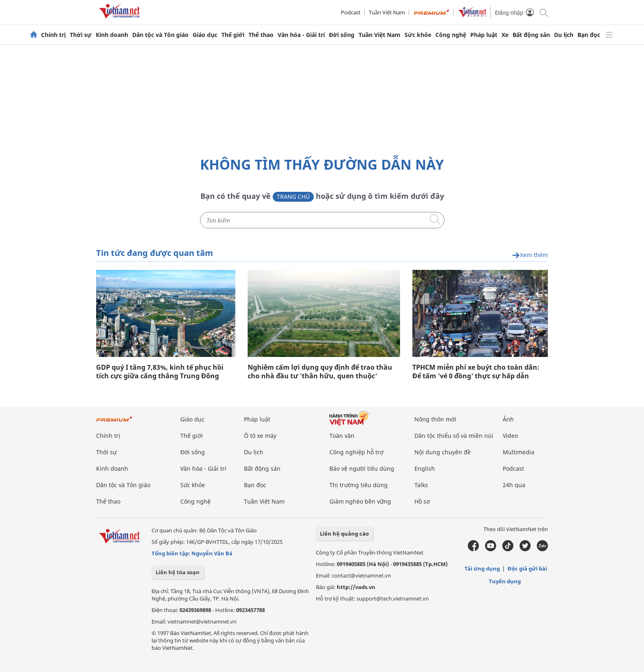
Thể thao (261, 35)
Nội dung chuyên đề (443, 452)
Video (510, 436)
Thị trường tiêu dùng (359, 485)
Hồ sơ (422, 501)
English (425, 468)
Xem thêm (530, 255)
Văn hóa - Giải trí (301, 35)
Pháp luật (484, 35)
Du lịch (564, 35)
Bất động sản (531, 35)
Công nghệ (451, 35)
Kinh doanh (112, 35)
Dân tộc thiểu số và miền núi (454, 436)
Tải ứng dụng (482, 568)
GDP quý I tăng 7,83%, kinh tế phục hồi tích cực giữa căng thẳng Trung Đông (160, 372)
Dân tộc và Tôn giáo (160, 35)
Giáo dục (205, 35)
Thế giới (233, 35)
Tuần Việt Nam (387, 12)
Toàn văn (342, 436)
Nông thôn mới (435, 419)
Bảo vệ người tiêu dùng (362, 468)
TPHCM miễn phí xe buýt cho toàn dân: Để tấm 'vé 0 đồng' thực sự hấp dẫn (476, 372)
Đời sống (342, 35)
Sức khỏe (418, 35)
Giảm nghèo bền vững (360, 501)
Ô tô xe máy (260, 436)
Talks (421, 485)
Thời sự (81, 35)
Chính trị (53, 35)
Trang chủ (293, 197)
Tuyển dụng (505, 581)
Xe (505, 35)
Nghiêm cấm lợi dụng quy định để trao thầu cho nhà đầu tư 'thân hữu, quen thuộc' (320, 372)
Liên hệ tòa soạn (178, 572)
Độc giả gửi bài (527, 568)
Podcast (351, 12)
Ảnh (508, 419)
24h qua (514, 485)
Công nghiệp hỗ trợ (356, 452)
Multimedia (519, 452)
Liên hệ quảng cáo (344, 534)
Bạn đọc (589, 35)
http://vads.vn (356, 587)
